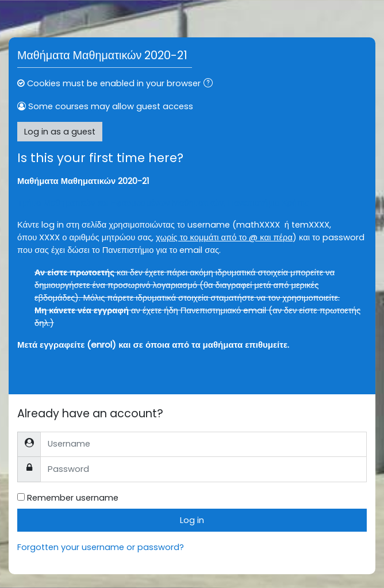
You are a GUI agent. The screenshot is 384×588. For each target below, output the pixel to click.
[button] (210, 84)
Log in (192, 520)
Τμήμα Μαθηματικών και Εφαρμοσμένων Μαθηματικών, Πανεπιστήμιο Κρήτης (163, 203)
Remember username (73, 498)
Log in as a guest (60, 132)
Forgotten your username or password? (101, 547)
